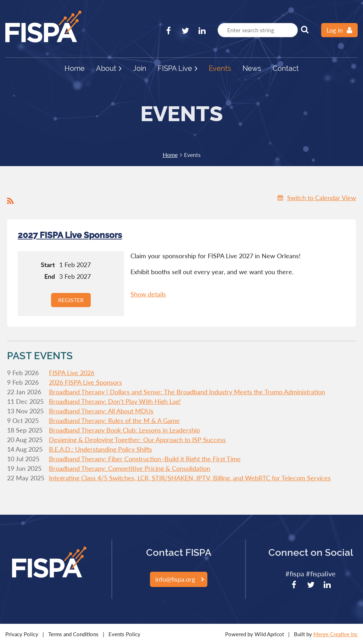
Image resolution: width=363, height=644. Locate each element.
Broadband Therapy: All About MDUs (101, 411)
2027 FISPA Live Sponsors (70, 235)
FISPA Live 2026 (72, 373)
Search (305, 29)
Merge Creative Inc (336, 634)
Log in (335, 30)
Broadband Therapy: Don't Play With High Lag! (115, 401)
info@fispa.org (175, 579)
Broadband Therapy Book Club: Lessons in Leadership (124, 430)
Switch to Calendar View (322, 198)
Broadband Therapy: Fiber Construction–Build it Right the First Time (145, 459)
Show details (148, 294)
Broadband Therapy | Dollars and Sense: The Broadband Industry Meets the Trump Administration (187, 392)
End (50, 276)
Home (170, 155)
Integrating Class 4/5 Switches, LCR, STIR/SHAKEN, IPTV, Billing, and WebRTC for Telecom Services (190, 478)
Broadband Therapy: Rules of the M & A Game (114, 420)
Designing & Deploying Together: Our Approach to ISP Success (137, 440)
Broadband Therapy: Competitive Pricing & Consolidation (130, 468)
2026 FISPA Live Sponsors (85, 382)
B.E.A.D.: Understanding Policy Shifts (100, 449)
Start (48, 265)
